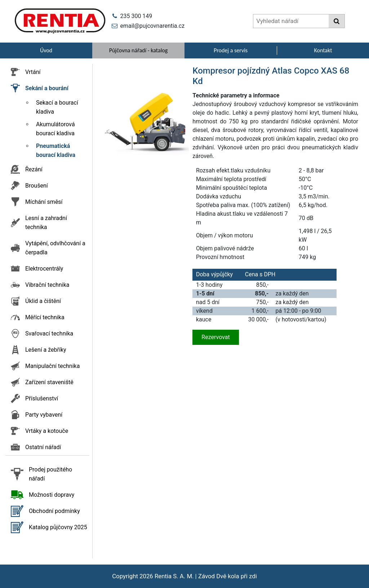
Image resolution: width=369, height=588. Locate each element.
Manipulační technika (52, 366)
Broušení (37, 186)
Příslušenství (42, 398)
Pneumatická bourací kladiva (56, 150)
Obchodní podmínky (54, 511)
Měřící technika (45, 317)
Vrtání (33, 72)
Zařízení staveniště (49, 382)
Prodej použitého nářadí (50, 474)
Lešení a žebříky (46, 350)
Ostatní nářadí (43, 447)
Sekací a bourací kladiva (57, 107)
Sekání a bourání (47, 88)
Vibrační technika (47, 285)
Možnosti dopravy (52, 495)
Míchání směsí (44, 202)
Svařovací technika (49, 334)
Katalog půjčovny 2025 (58, 527)
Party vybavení (44, 415)
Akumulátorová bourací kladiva (55, 129)
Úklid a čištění (43, 301)
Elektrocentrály (44, 269)
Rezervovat (215, 337)
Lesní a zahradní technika (46, 223)
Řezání (34, 169)
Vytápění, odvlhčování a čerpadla (55, 248)
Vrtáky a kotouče (47, 431)
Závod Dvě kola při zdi (228, 576)
